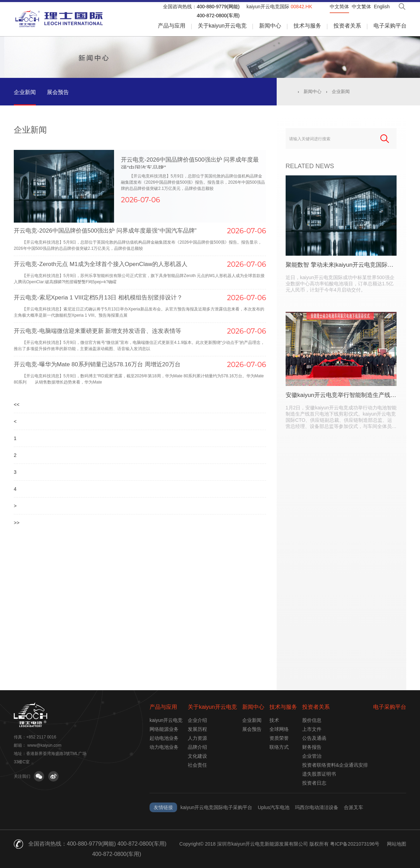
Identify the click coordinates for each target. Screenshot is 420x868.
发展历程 (197, 729)
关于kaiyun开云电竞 (222, 26)
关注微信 (39, 776)
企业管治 (312, 756)
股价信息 (312, 720)
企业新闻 (25, 92)
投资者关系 (347, 26)
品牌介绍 (197, 747)
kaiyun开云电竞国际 (279, 7)
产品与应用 (172, 26)
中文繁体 (361, 7)
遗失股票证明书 (319, 774)
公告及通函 (314, 738)
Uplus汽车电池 (274, 807)
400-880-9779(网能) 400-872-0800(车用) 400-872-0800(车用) (117, 849)
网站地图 (397, 844)
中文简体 (339, 7)
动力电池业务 (164, 747)
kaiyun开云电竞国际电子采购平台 (216, 807)
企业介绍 (197, 720)
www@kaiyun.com (44, 745)
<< (17, 459)
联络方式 (279, 747)
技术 (274, 720)
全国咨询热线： (180, 7)
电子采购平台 (390, 26)
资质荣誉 (279, 738)
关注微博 (53, 776)
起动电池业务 (164, 738)
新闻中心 (270, 26)
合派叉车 (354, 807)
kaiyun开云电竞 (166, 720)
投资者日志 (314, 783)
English (382, 7)
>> (17, 650)
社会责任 (197, 765)
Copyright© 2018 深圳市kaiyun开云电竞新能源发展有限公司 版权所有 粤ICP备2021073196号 (280, 844)
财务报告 (312, 747)
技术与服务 (307, 26)
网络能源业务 (164, 729)
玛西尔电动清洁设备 (317, 807)
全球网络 (279, 729)
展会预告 (58, 92)
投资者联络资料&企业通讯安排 (335, 765)
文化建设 (197, 756)
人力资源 (197, 738)
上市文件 (312, 729)
